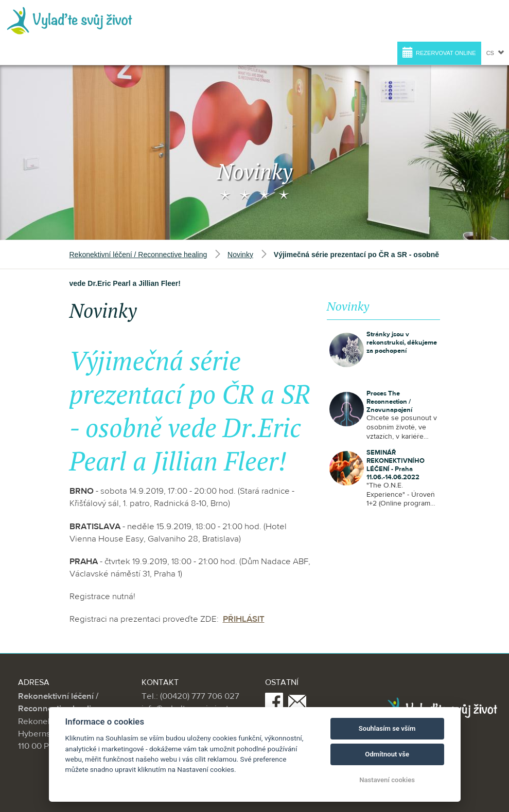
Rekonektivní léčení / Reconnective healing (138, 254)
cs (495, 53)
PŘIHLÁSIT (244, 619)
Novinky (240, 254)
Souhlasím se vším (387, 728)
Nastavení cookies (387, 780)
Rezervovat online (439, 52)
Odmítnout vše (387, 754)
